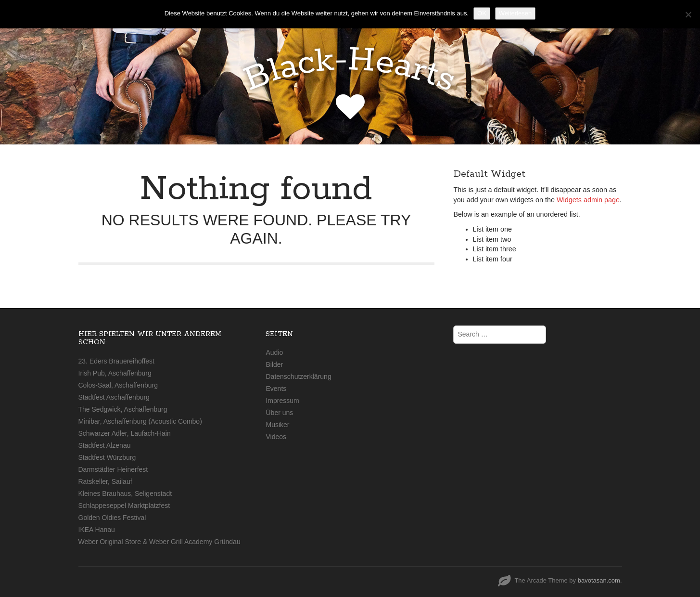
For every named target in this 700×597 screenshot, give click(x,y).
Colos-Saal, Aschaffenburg (118, 385)
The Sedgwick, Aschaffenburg (123, 409)
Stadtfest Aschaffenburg (114, 397)
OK (482, 13)
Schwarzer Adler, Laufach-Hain (125, 433)
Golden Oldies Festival (112, 518)
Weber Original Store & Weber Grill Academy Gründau (159, 542)
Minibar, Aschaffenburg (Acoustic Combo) (140, 421)
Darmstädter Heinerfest (113, 469)
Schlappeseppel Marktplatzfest (124, 506)
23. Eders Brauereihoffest (117, 361)
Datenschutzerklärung (298, 376)
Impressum (282, 401)
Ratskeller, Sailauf (105, 481)
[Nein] (688, 14)
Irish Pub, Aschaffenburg (115, 373)
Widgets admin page (588, 200)
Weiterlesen (515, 13)
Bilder (274, 364)
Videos (276, 437)
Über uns (279, 413)
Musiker (277, 425)
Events (276, 389)
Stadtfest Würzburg (107, 457)
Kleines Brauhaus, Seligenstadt (125, 493)
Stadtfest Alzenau (105, 445)
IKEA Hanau (97, 530)
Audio (274, 352)
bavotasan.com (599, 580)
